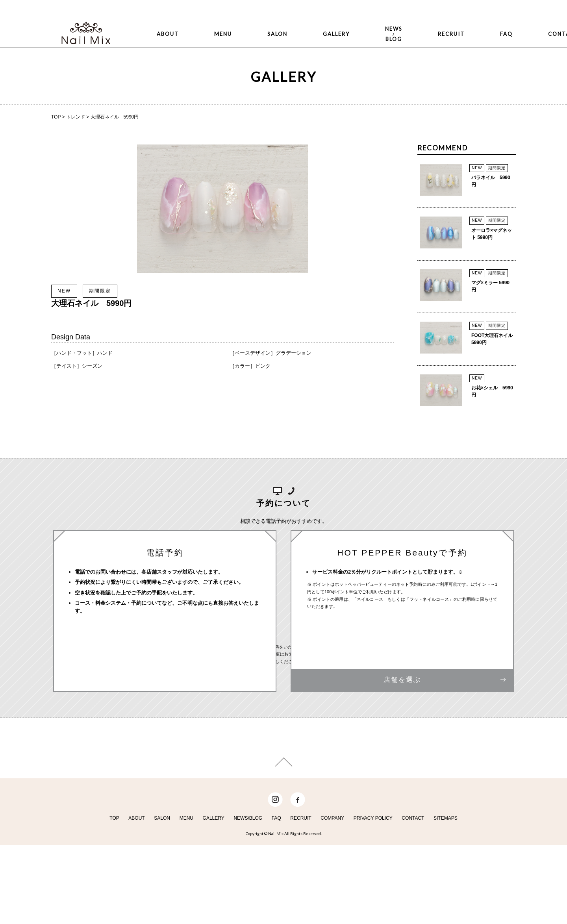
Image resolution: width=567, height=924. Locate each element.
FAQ (408, 24)
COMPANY (332, 899)
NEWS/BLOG (248, 899)
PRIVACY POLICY (373, 899)
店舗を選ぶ (402, 698)
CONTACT (447, 24)
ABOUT (158, 24)
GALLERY (271, 24)
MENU (195, 24)
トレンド (76, 117)
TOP (56, 117)
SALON (231, 24)
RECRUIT (371, 24)
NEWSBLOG (321, 24)
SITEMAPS (446, 899)
